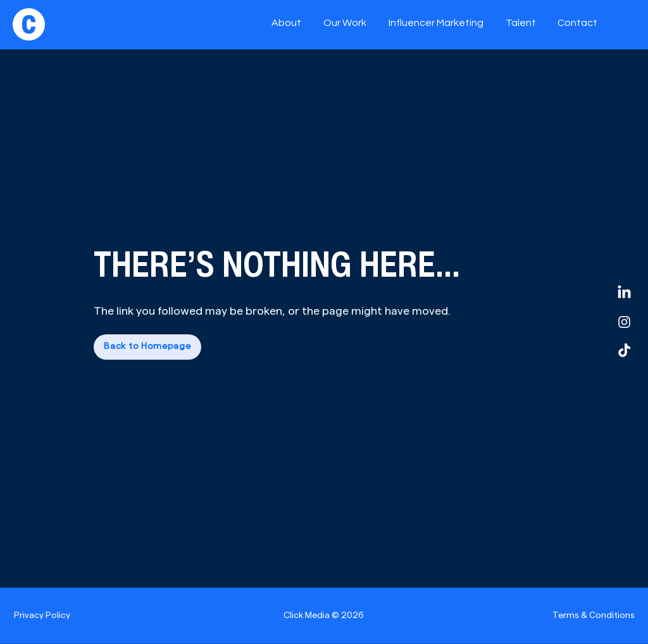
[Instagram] (624, 322)
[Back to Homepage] (147, 347)
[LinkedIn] (624, 293)
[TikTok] (624, 351)
